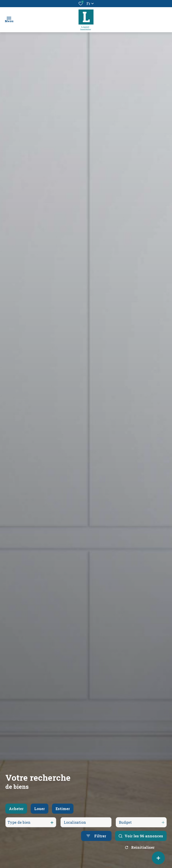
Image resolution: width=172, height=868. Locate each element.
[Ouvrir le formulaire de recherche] (96, 841)
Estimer (63, 814)
